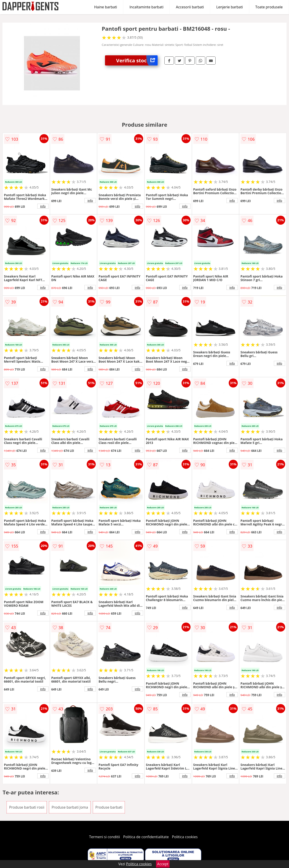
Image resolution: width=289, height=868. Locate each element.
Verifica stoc (137, 60)
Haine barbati (106, 7)
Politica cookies (185, 837)
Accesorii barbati (190, 7)
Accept (163, 864)
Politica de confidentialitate (146, 837)
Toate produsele (269, 7)
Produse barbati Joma (70, 807)
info (43, 206)
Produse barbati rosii (27, 807)
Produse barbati (109, 807)
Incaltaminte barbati (146, 7)
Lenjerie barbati (230, 7)
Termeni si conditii (105, 837)
